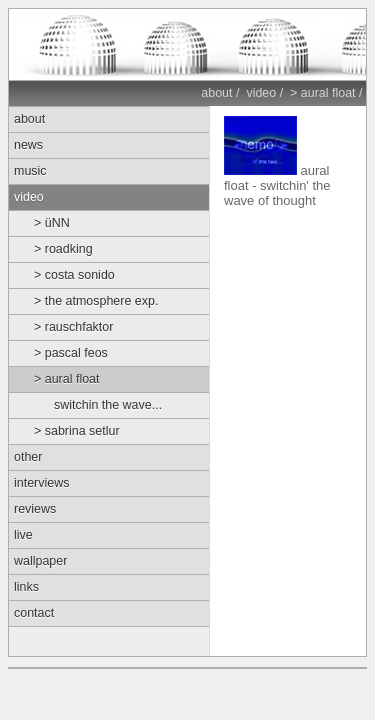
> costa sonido (74, 275)
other (28, 457)
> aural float (323, 93)
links (26, 587)
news (28, 145)
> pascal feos (71, 353)
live (23, 535)
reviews (35, 509)
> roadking (63, 249)
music (30, 171)
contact (34, 613)
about (216, 93)
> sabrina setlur (77, 431)
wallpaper (40, 561)
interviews (41, 483)
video (261, 93)
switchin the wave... (108, 405)
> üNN (52, 223)
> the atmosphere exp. (96, 301)
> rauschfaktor (73, 327)
